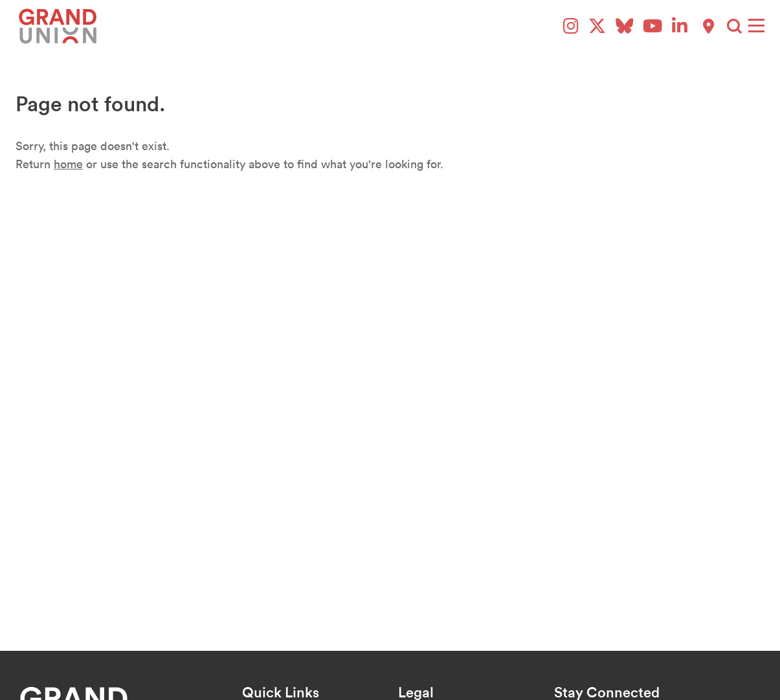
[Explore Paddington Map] (708, 26)
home (68, 164)
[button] (734, 26)
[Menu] (756, 26)
